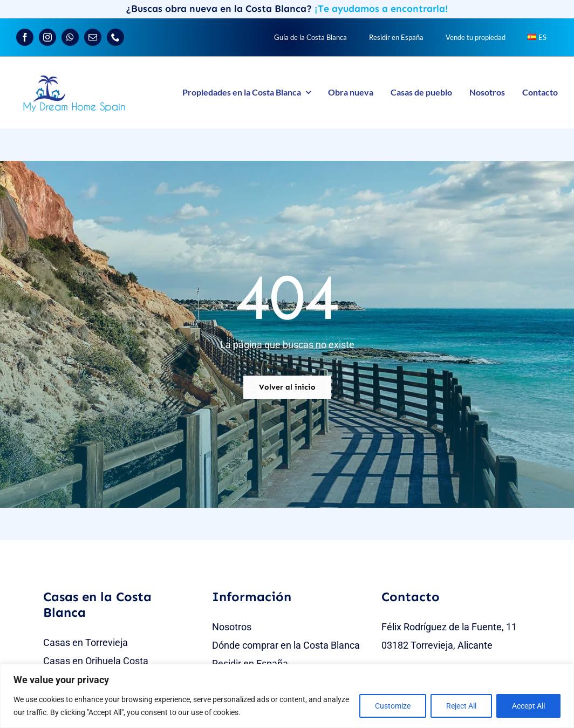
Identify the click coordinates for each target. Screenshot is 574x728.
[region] (287, 696)
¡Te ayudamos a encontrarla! (381, 9)
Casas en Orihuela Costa (96, 661)
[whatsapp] (70, 37)
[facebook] (25, 37)
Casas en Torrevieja (86, 642)
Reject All (461, 706)
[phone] (115, 37)
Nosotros (232, 627)
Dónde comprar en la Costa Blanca (286, 645)
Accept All (528, 706)
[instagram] (47, 37)
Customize (393, 706)
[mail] (93, 37)
